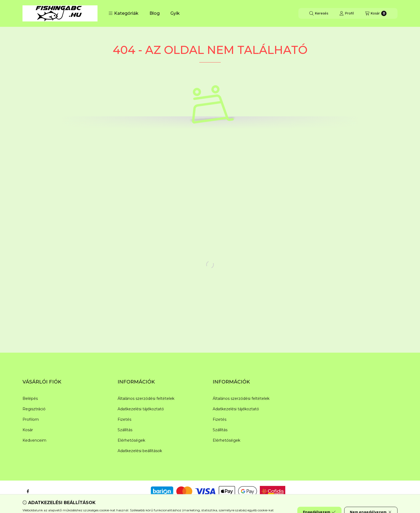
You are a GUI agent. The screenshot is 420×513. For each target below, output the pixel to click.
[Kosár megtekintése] (376, 13)
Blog (155, 13)
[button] (123, 13)
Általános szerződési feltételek (146, 398)
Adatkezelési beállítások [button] (140, 451)
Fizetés (124, 419)
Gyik (175, 13)
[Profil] (347, 13)
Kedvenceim (34, 440)
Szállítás (125, 430)
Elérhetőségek (131, 440)
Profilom (31, 419)
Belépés (30, 398)
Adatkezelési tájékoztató (141, 409)
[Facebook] (28, 491)
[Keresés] (319, 13)
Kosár (28, 430)
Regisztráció (34, 409)
